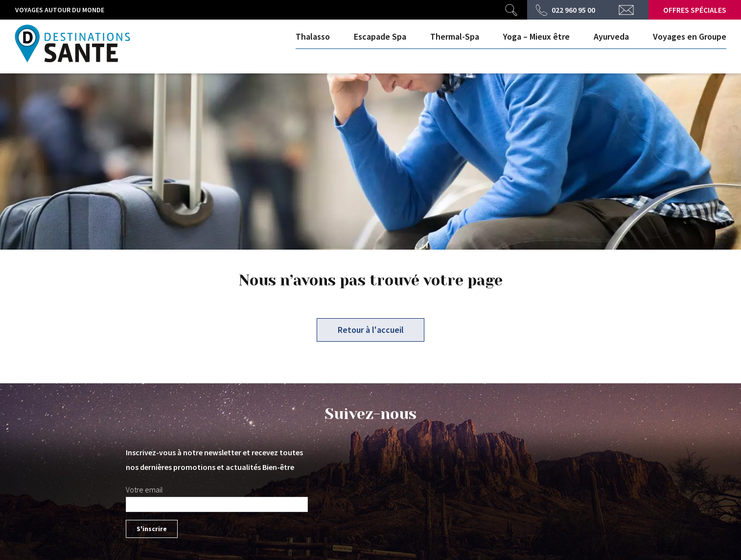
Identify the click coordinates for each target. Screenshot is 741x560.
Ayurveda (611, 36)
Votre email (144, 490)
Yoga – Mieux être (536, 36)
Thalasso (313, 36)
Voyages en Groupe (690, 36)
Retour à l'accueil (371, 330)
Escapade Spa (380, 36)
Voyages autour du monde (60, 10)
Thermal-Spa (455, 36)
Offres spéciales (695, 10)
